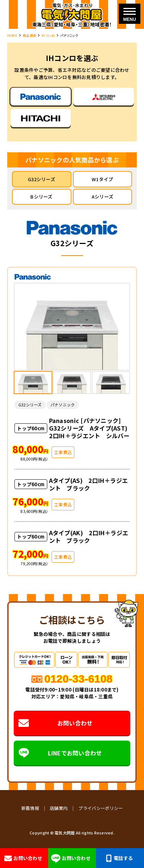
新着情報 (30, 808)
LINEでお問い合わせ (60, 753)
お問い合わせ (56, 723)
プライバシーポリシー (101, 808)
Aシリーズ (102, 197)
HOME (12, 35)
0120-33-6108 (78, 679)
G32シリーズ (42, 179)
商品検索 (29, 35)
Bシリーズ (41, 197)
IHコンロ (48, 35)
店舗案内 (59, 808)
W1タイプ (102, 179)
